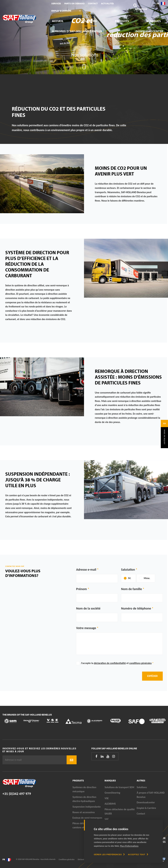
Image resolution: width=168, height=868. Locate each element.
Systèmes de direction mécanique (84, 789)
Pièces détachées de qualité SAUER (120, 811)
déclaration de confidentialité (110, 663)
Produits (122, 21)
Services (56, 3)
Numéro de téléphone (136, 608)
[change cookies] (109, 854)
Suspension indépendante (87, 807)
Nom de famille (131, 589)
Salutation (128, 570)
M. (130, 578)
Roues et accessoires (84, 812)
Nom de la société (88, 608)
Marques (154, 21)
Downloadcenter (149, 31)
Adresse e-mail (86, 570)
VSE (107, 798)
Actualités (107, 3)
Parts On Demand (74, 3)
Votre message (86, 628)
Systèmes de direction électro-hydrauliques (84, 799)
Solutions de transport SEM (119, 787)
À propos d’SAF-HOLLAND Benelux (77, 31)
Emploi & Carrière (61, 11)
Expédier (152, 676)
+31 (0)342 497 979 (17, 794)
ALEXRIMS (110, 804)
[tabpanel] (84, 37)
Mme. (147, 578)
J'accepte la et (117, 663)
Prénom (81, 589)
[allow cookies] (138, 854)
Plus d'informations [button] (129, 846)
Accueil (58, 21)
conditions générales (141, 663)
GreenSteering (112, 793)
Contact (93, 3)
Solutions (89, 21)
